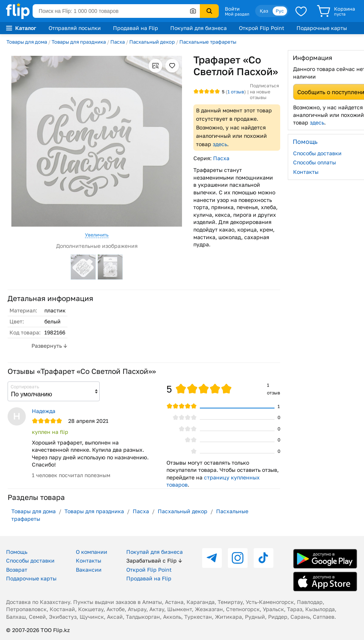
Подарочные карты (322, 28)
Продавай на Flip (136, 28)
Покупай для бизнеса (198, 28)
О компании (92, 552)
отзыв (236, 92)
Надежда (44, 411)
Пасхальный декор (152, 42)
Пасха (118, 42)
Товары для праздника (79, 42)
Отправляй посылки (75, 28)
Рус (280, 11)
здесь (220, 144)
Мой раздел (237, 14)
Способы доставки (30, 560)
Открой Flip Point (262, 28)
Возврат (17, 570)
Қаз (264, 11)
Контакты (89, 560)
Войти (232, 9)
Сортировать (25, 387)
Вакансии (89, 570)
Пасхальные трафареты (208, 42)
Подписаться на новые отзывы (264, 91)
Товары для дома (27, 42)
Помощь (17, 552)
